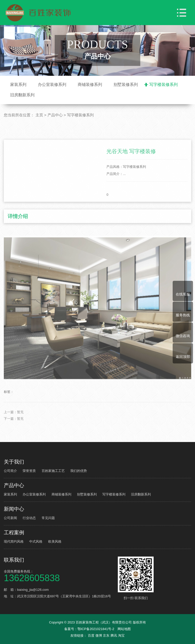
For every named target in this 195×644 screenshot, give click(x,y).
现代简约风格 (14, 541)
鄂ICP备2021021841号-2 (96, 629)
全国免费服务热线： (60, 575)
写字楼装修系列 (164, 85)
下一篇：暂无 (14, 438)
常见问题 (48, 518)
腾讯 (114, 636)
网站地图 (124, 629)
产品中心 (55, 115)
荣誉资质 (29, 471)
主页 (39, 115)
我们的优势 (79, 471)
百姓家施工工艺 (53, 471)
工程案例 (14, 532)
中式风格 (36, 541)
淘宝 (121, 636)
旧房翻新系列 (22, 95)
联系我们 (14, 560)
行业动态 (29, 518)
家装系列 (18, 85)
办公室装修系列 (52, 85)
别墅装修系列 (126, 85)
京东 (107, 636)
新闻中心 (14, 509)
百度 (92, 636)
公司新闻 (10, 518)
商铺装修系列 (90, 85)
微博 (99, 636)
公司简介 (10, 471)
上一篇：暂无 (14, 431)
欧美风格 (55, 541)
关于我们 (14, 462)
